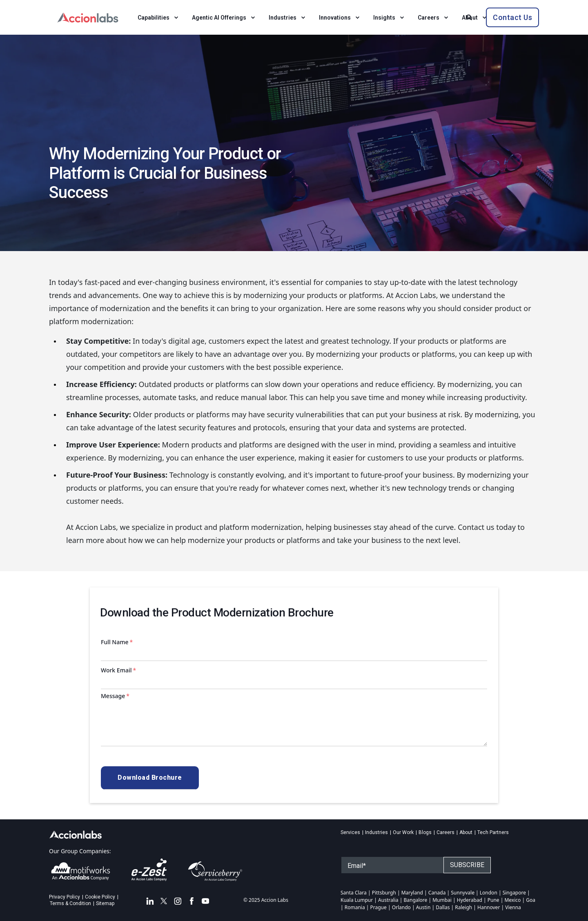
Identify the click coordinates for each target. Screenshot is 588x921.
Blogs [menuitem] (425, 832)
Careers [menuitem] (445, 832)
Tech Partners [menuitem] (493, 832)
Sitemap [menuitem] (105, 903)
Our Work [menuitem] (403, 832)
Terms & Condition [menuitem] (70, 903)
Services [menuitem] (350, 832)
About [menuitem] (466, 832)
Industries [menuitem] (376, 832)
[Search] (470, 17)
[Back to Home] (88, 17)
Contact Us (512, 17)
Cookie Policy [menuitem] (100, 897)
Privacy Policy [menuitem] (65, 897)
